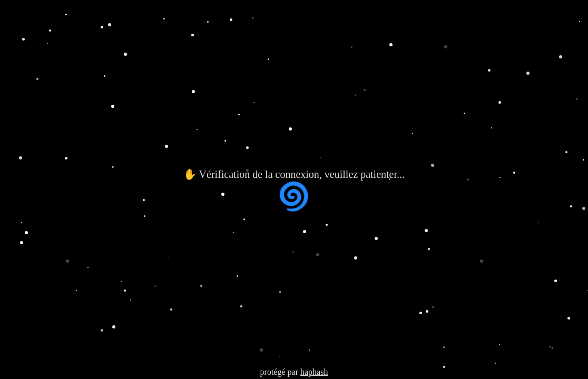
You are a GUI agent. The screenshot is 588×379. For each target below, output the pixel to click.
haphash (314, 372)
